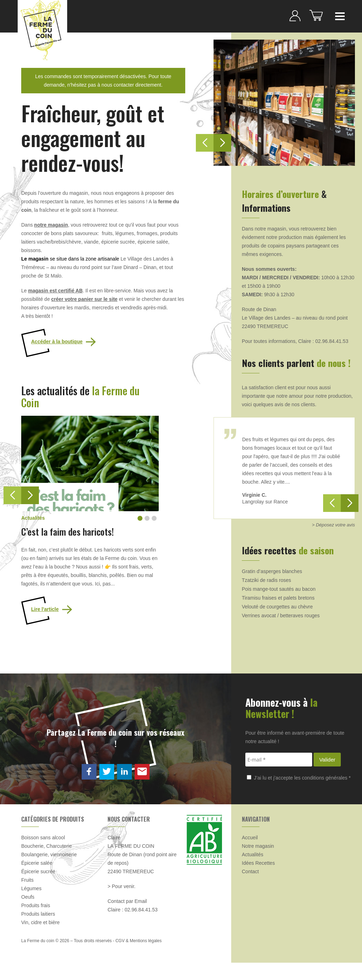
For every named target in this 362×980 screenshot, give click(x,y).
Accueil (250, 838)
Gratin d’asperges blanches (272, 571)
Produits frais (36, 905)
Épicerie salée (37, 863)
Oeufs (28, 897)
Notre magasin (258, 846)
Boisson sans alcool (43, 838)
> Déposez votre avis (333, 525)
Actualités (253, 854)
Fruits (27, 880)
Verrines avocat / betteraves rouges (281, 616)
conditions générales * (326, 778)
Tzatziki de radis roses (266, 580)
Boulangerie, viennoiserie (49, 854)
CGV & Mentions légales (138, 941)
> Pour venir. (121, 886)
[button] (30, 495)
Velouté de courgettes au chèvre (277, 607)
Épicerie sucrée (38, 871)
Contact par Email (127, 901)
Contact (250, 871)
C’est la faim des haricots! (68, 532)
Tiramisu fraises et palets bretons (278, 598)
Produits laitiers (38, 914)
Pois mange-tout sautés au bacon (279, 589)
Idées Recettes (258, 863)
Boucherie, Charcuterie (46, 846)
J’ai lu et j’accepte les (299, 778)
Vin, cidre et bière (40, 922)
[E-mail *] (279, 760)
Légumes (31, 888)
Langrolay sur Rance (265, 502)
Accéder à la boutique (57, 342)
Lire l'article (45, 609)
